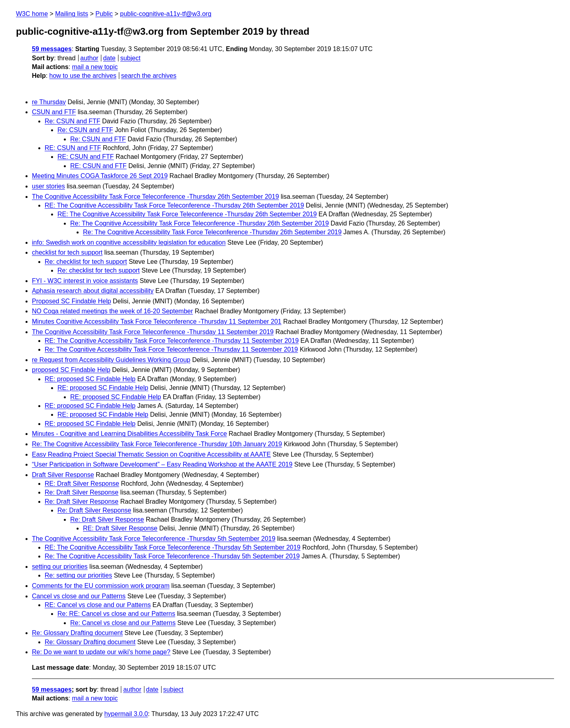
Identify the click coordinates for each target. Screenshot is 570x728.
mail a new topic (95, 67)
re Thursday (49, 102)
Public (104, 14)
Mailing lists (72, 14)
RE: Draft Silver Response (82, 484)
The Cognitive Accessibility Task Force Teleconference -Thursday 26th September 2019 (155, 197)
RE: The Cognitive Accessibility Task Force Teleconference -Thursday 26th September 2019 (174, 205)
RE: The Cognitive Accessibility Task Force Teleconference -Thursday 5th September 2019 (173, 547)
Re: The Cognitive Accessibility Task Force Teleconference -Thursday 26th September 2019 (199, 223)
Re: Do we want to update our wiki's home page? (101, 652)
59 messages (52, 49)
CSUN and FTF (54, 112)
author (89, 58)
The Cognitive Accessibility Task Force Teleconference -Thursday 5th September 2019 (154, 539)
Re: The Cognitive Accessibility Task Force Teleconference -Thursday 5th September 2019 (172, 556)
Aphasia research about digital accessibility (93, 291)
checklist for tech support (67, 252)
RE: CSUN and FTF (73, 148)
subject (130, 58)
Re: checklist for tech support (86, 262)
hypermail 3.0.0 (126, 714)
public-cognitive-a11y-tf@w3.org (166, 14)
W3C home (32, 14)
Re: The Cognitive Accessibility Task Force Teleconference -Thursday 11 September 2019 (171, 349)
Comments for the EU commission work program (101, 586)
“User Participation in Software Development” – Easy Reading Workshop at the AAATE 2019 (162, 464)
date (109, 58)
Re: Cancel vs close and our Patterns (123, 623)
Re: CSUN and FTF (73, 121)
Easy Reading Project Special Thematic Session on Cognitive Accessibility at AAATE (151, 454)
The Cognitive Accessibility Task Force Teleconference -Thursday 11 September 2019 (153, 332)
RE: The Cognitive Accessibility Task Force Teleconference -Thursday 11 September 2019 (172, 341)
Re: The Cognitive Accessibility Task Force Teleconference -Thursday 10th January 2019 (157, 444)
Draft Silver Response (63, 475)
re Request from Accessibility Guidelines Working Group (111, 360)
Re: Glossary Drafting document (77, 633)
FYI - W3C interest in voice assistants (85, 281)
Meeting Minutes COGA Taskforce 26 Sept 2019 (100, 176)
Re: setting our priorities (78, 575)
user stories (48, 186)
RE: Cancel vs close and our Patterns (98, 605)
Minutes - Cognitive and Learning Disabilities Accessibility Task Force (129, 434)
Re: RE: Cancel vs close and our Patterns (116, 614)
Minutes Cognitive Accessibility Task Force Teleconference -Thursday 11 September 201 (157, 321)
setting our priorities (60, 567)
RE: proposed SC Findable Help (90, 379)
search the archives (149, 76)
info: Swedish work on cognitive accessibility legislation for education (129, 242)
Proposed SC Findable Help (71, 301)
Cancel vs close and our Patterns (79, 596)
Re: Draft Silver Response (82, 492)
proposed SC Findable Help (71, 370)
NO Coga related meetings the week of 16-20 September (112, 311)
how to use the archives (83, 76)
